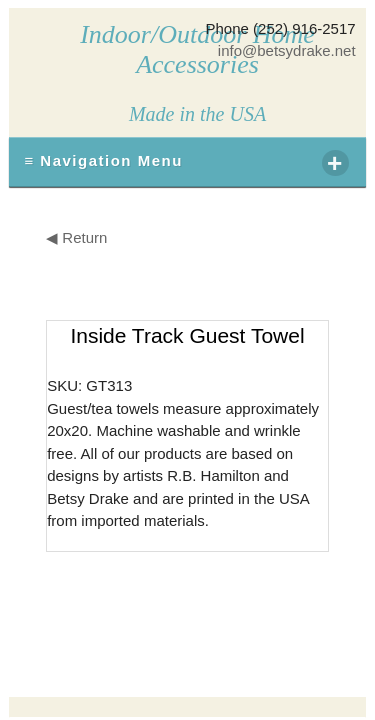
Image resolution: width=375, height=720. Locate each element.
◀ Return (76, 237)
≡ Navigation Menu (186, 163)
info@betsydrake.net (287, 50)
